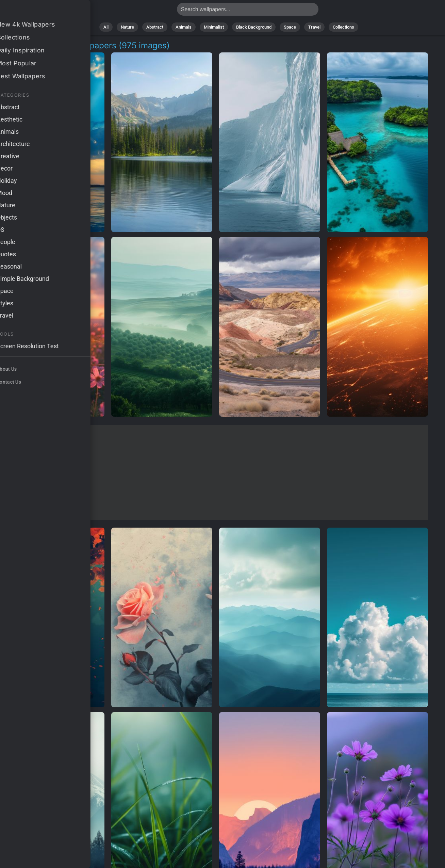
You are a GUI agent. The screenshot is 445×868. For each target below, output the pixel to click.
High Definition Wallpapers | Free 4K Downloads (41, 11)
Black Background (254, 27)
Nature (127, 27)
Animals (184, 27)
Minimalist (214, 27)
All (106, 27)
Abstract (155, 27)
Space (290, 27)
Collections (343, 27)
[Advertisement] (216, 472)
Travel (314, 27)
